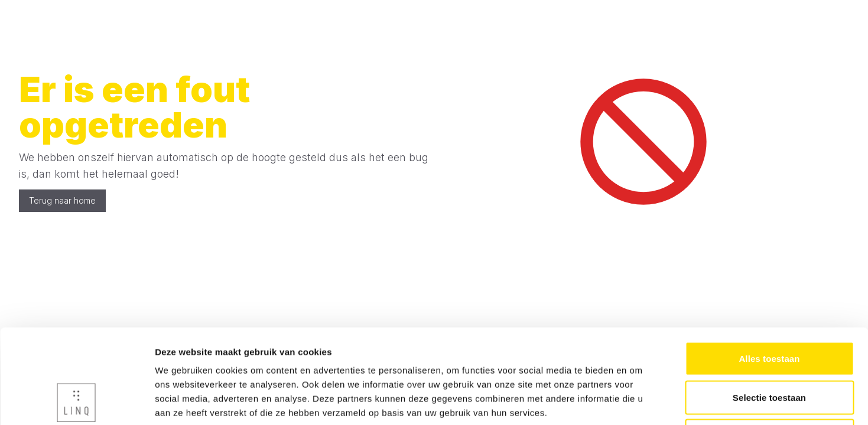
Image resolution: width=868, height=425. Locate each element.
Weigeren (769, 347)
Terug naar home (62, 200)
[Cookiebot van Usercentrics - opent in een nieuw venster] (77, 402)
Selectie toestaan (769, 309)
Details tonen (638, 402)
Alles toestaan (769, 270)
